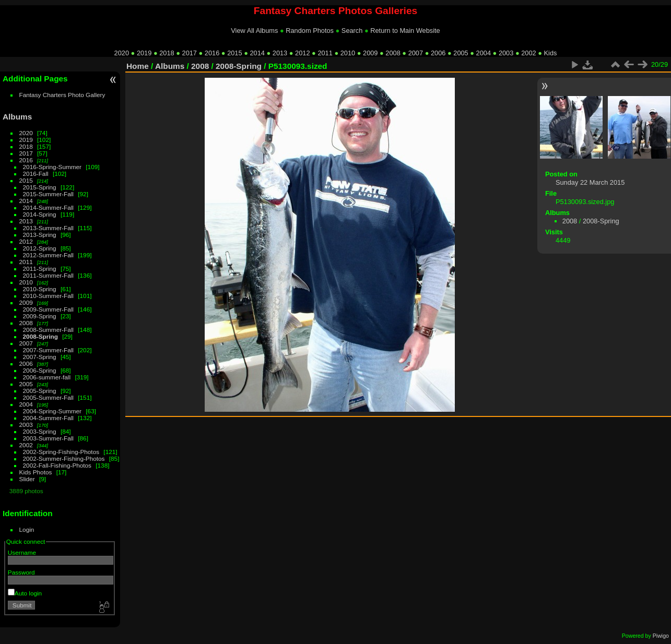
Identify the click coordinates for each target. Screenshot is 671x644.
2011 (325, 53)
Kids (551, 53)
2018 (167, 53)
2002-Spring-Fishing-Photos (61, 452)
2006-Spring (40, 370)
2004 (484, 53)
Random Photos (310, 31)
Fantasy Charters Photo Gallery (62, 95)
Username (22, 552)
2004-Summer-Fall (48, 418)
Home (138, 66)
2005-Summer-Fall (48, 397)
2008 (393, 53)
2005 (461, 53)
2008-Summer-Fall (48, 330)
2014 (257, 53)
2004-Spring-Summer (52, 411)
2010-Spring (40, 289)
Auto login (25, 593)
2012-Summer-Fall (48, 255)
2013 (280, 53)
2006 (438, 53)
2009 (370, 53)
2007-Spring (40, 357)
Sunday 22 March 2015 (590, 182)
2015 (234, 53)
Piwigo (661, 636)
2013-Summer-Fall (48, 228)
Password (21, 572)
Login (27, 529)
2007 (416, 53)
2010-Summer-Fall (48, 296)
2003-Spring (40, 431)
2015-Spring (40, 187)
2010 (348, 53)
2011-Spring (40, 269)
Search (352, 31)
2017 (190, 53)
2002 (528, 53)
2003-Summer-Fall (48, 438)
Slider (27, 479)
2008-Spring (40, 336)
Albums (17, 117)
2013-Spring (40, 235)
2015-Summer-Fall (48, 194)
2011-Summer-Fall (48, 275)
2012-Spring (40, 248)
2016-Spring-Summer (52, 167)
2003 (506, 53)
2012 (302, 53)
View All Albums (254, 31)
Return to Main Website (405, 31)
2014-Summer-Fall (48, 207)
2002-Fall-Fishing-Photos (57, 465)
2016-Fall (36, 174)
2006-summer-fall (47, 377)
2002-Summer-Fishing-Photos (64, 458)
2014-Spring (40, 214)
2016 (212, 53)
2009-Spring (40, 316)
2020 (122, 53)
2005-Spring (40, 391)
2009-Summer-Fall (48, 309)
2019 (144, 53)
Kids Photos (36, 472)
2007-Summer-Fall (48, 350)
